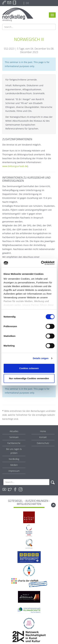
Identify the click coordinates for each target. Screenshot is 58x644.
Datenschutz (43, 443)
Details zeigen (41, 358)
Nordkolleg (14, 459)
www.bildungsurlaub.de (15, 166)
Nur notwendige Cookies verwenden (29, 378)
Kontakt (43, 437)
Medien (14, 465)
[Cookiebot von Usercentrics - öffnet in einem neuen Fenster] (41, 263)
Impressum (14, 471)
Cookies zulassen (29, 368)
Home (43, 431)
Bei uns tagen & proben (14, 451)
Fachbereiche (14, 443)
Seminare (14, 437)
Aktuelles (14, 431)
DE (27, 3)
